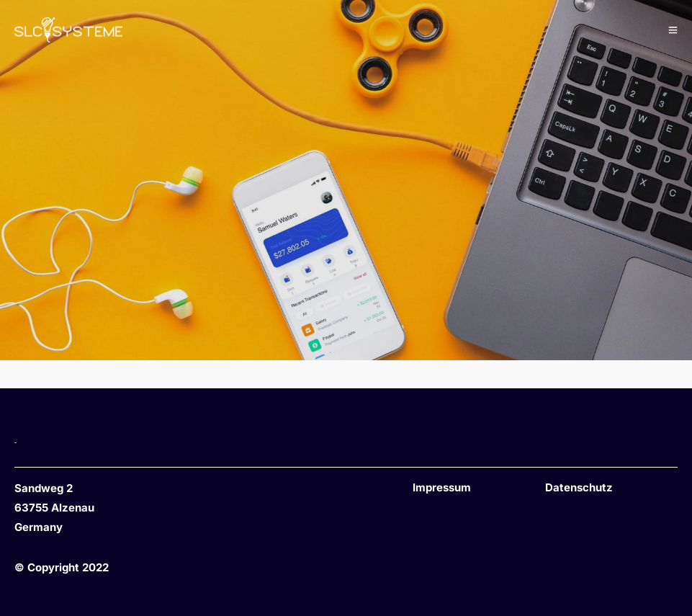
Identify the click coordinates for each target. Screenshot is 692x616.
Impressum (442, 487)
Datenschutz (579, 487)
